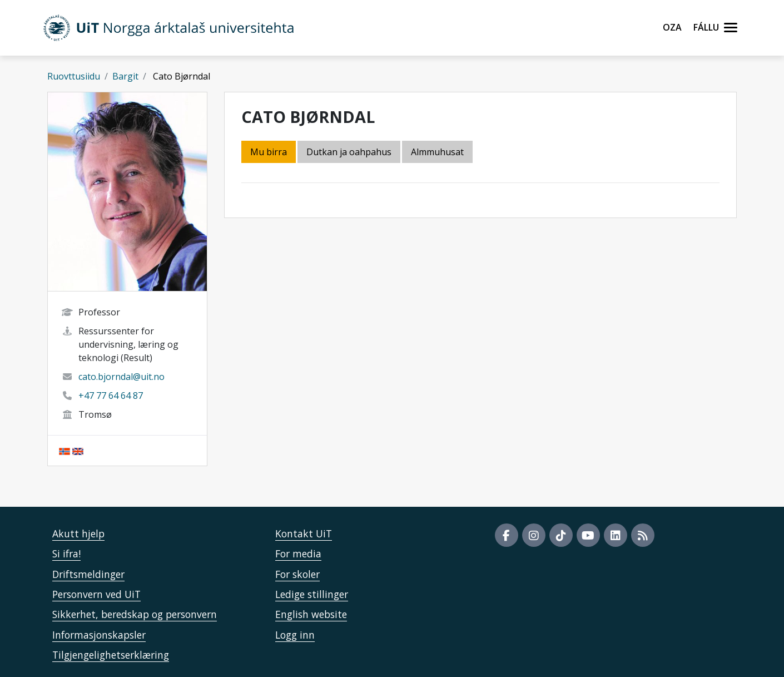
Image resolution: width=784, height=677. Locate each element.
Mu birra (269, 152)
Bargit (125, 76)
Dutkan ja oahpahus (349, 152)
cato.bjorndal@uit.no (121, 377)
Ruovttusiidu (74, 76)
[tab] (438, 153)
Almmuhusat (437, 152)
